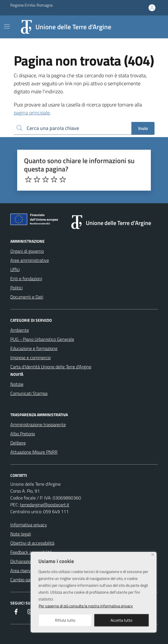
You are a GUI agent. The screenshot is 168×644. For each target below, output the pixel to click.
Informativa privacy (29, 525)
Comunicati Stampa (29, 393)
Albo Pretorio (23, 434)
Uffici (15, 269)
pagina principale (32, 113)
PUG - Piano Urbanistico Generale (42, 339)
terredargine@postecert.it (45, 505)
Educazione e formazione (34, 348)
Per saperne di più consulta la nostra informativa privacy (86, 606)
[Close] (153, 555)
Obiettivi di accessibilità (32, 543)
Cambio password (27, 580)
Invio (143, 128)
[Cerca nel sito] (151, 27)
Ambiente (20, 330)
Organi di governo (27, 251)
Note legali (21, 534)
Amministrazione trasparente (38, 424)
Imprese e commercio (30, 357)
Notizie (17, 384)
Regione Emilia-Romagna (31, 5)
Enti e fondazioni (26, 278)
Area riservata (24, 570)
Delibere (18, 443)
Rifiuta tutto (65, 620)
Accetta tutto (121, 620)
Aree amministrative (30, 260)
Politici (16, 288)
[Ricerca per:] (73, 128)
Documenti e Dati (27, 297)
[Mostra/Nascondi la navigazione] (7, 26)
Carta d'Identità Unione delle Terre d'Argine (51, 367)
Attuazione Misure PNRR (34, 452)
